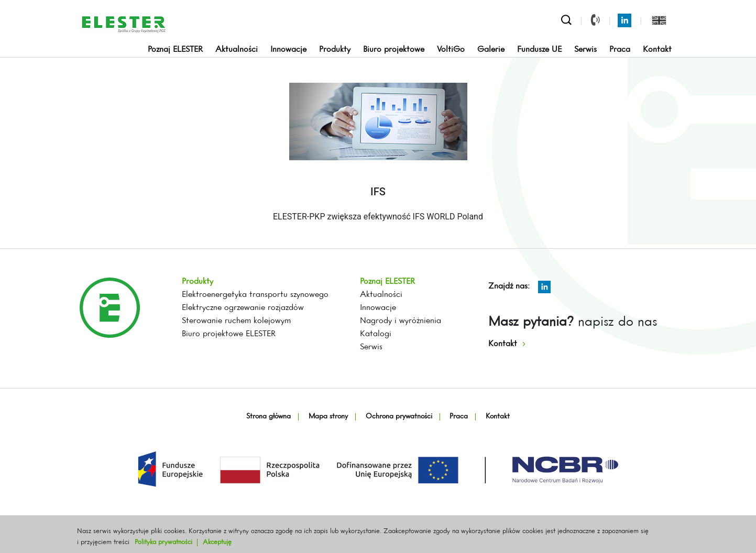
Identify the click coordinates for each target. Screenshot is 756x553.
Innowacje (288, 50)
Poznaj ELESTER (175, 50)
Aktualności (237, 50)
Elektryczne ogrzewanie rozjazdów (243, 308)
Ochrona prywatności (399, 417)
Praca (620, 50)
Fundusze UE (539, 50)
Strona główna (269, 417)
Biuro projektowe (394, 50)
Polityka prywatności (163, 542)
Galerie (491, 50)
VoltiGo (451, 50)
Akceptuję (217, 542)
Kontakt (657, 50)
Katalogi (376, 334)
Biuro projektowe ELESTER (229, 334)
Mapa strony (328, 417)
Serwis (585, 50)
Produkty (335, 50)
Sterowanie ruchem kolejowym (236, 321)
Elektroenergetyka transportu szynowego (255, 295)
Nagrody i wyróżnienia (401, 321)
